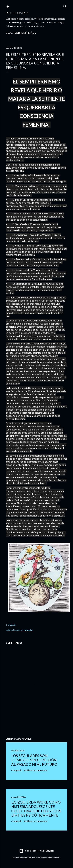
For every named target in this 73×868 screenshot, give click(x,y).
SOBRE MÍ (20, 33)
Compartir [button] (11, 625)
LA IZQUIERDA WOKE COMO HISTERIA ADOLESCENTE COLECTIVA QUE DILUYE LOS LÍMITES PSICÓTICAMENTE (36, 809)
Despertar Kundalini (23, 630)
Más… (32, 33)
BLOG (9, 33)
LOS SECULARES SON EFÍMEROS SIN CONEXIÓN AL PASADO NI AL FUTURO (34, 760)
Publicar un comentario (36, 770)
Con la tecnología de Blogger (37, 851)
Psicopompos (17, 13)
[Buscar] (65, 6)
